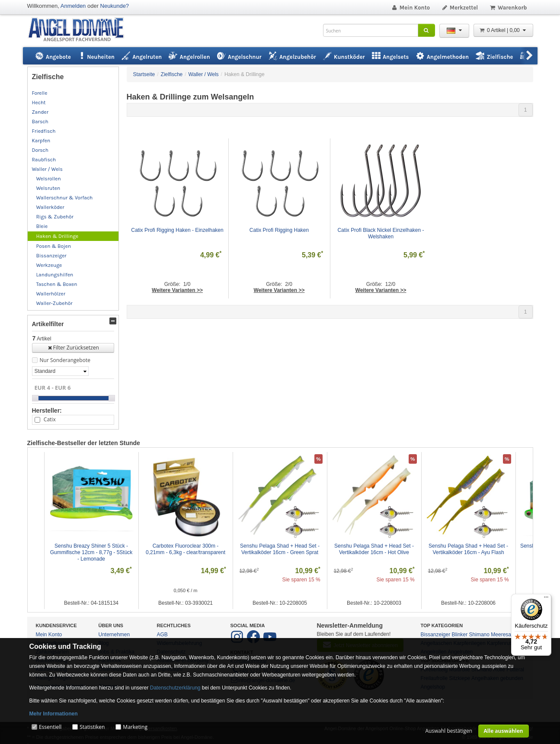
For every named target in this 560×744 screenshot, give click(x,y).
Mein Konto (410, 8)
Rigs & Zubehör (55, 217)
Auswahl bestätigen (449, 731)
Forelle (40, 93)
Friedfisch (44, 131)
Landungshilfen (55, 275)
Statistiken (92, 727)
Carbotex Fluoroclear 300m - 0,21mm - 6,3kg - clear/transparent (186, 549)
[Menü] (546, 599)
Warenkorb (508, 8)
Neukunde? (115, 6)
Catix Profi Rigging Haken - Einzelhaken (177, 230)
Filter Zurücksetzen (73, 348)
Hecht (39, 103)
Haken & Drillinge (58, 236)
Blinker (460, 635)
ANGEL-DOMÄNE (80, 30)
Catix (50, 419)
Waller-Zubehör (54, 303)
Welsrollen (49, 179)
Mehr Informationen (54, 714)
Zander (40, 112)
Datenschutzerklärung (175, 688)
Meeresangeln (507, 635)
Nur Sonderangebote (65, 360)
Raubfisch (44, 160)
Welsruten (48, 188)
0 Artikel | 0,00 (503, 30)
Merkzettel (459, 8)
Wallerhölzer (51, 294)
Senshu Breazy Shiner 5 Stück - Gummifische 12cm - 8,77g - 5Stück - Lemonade (92, 552)
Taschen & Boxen (57, 284)
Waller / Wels (47, 169)
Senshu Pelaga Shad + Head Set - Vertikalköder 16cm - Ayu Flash (469, 549)
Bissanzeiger (51, 256)
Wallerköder (50, 207)
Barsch (40, 122)
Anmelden (73, 6)
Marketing (135, 727)
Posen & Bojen (54, 246)
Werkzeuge (49, 265)
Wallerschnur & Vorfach (65, 198)
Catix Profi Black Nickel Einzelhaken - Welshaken (381, 233)
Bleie (42, 226)
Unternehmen (114, 635)
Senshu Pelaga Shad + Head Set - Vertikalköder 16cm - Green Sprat (280, 549)
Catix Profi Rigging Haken (279, 230)
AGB (162, 635)
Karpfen (41, 141)
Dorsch (40, 150)
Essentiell (50, 727)
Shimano (479, 635)
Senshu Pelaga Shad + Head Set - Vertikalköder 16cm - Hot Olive (375, 549)
